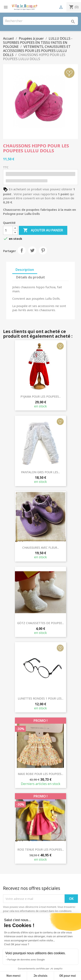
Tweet (32, 250)
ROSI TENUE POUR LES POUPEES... (41, 849)
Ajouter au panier (43, 230)
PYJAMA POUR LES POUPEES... (41, 396)
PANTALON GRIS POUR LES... (40, 472)
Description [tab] (25, 270)
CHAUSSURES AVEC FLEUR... (41, 548)
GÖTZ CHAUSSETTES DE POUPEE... (40, 623)
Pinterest (43, 250)
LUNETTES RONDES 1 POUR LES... (41, 698)
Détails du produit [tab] (31, 277)
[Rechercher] (40, 21)
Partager (22, 250)
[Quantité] (8, 230)
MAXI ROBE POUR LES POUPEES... (40, 774)
